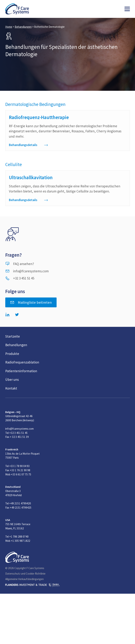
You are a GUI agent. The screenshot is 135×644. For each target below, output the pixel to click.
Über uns (12, 380)
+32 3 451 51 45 (20, 278)
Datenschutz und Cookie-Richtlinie (25, 574)
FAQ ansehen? (20, 264)
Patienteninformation (21, 371)
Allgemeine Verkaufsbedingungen (24, 579)
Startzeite (13, 336)
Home (9, 27)
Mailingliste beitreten (31, 302)
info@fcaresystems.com (27, 271)
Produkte (12, 354)
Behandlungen (23, 27)
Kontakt (11, 388)
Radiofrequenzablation (22, 362)
